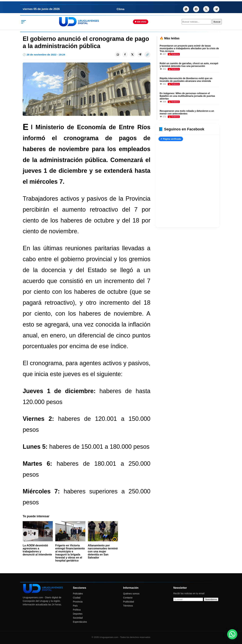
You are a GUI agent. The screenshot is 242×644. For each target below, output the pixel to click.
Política (77, 610)
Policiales (78, 594)
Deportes (78, 614)
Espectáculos (80, 622)
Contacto (128, 598)
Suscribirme (211, 599)
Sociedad (78, 618)
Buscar (217, 22)
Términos (128, 606)
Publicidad (129, 602)
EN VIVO (141, 22)
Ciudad (77, 598)
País (75, 606)
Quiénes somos (131, 594)
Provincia (78, 602)
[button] (232, 634)
